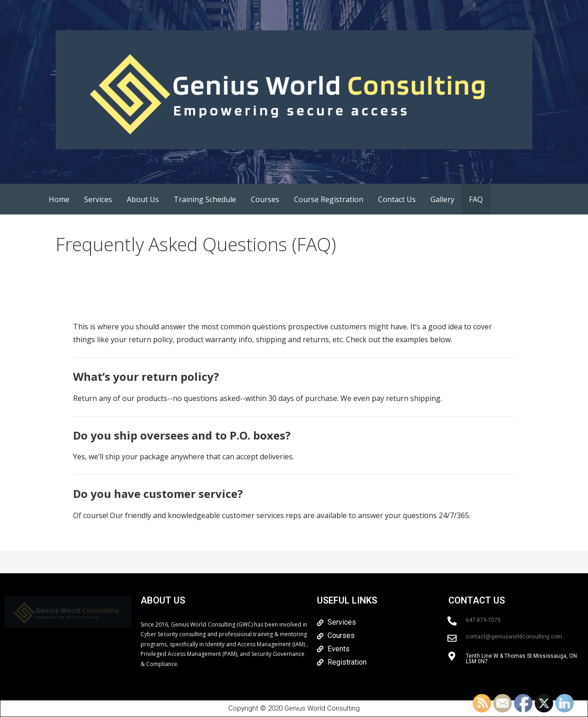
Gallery (442, 199)
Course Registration (329, 199)
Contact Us (397, 199)
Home (59, 199)
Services (98, 199)
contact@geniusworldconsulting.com (514, 637)
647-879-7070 (483, 620)
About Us (143, 199)
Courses (265, 199)
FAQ (476, 199)
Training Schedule (205, 199)
